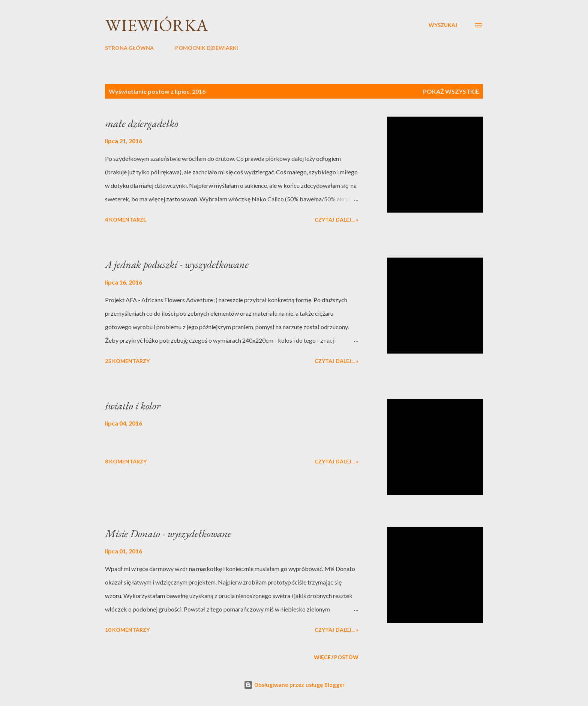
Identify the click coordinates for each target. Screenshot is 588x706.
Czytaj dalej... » (337, 220)
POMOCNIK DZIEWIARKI (207, 48)
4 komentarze (126, 220)
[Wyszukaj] (443, 25)
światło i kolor (133, 406)
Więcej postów (336, 657)
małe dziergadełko (142, 123)
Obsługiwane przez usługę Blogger (294, 685)
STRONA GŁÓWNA (129, 48)
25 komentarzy (127, 361)
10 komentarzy (127, 630)
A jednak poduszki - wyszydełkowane (177, 264)
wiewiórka (157, 25)
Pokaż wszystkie (451, 91)
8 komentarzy (126, 461)
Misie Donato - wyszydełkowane (168, 534)
